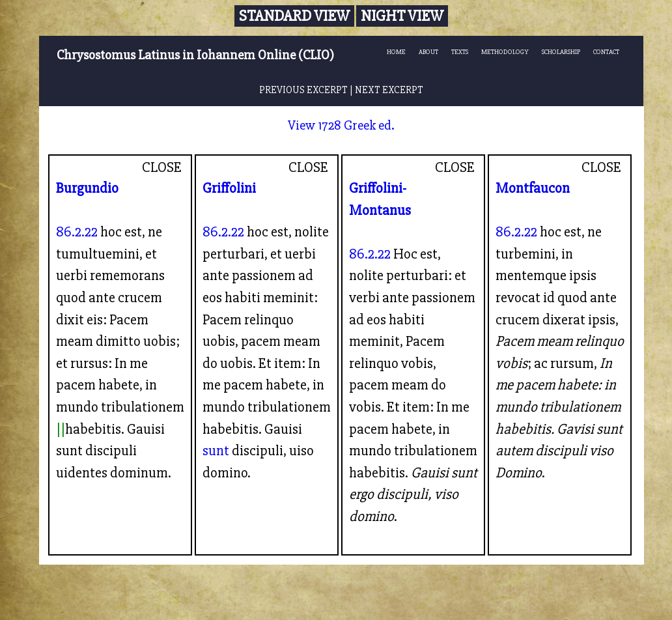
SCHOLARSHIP (561, 52)
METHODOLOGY (505, 52)
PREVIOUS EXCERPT (303, 90)
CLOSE (162, 167)
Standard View (294, 16)
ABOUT (428, 52)
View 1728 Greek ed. (341, 125)
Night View (402, 16)
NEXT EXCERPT (389, 90)
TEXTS (460, 52)
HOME (396, 52)
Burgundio (87, 188)
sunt (216, 451)
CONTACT (606, 52)
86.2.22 (77, 232)
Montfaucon (533, 188)
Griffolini (229, 188)
